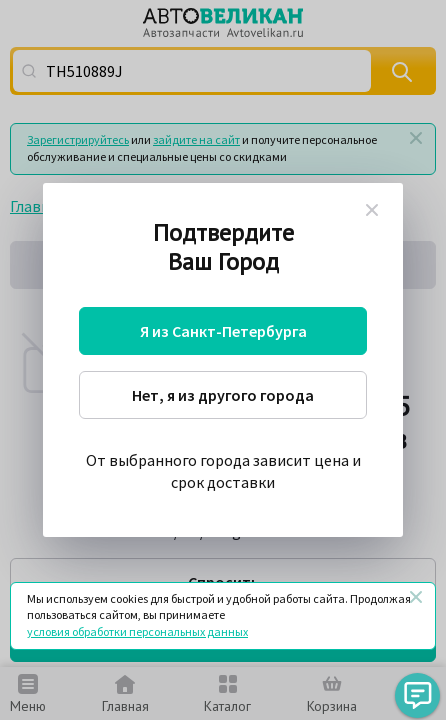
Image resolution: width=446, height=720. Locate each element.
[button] (417, 695)
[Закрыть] (416, 597)
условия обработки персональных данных (137, 631)
